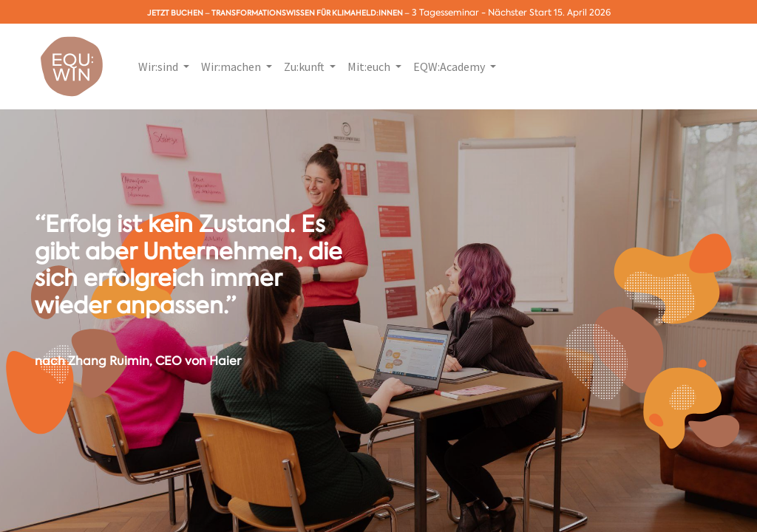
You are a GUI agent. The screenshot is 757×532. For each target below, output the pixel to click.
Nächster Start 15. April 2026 (549, 13)
